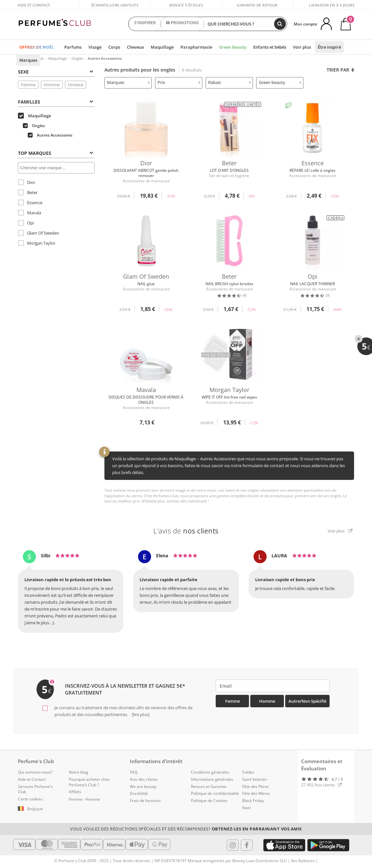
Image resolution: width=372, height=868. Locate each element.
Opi (26, 223)
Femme (28, 85)
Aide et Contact (34, 5)
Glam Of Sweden (39, 233)
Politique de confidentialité (215, 793)
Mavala (30, 213)
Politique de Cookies (209, 801)
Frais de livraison (145, 801)
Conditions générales (210, 772)
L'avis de (186, 531)
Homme (52, 85)
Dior (27, 182)
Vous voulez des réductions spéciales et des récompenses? (186, 829)
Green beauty (280, 82)
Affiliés (75, 792)
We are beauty (143, 786)
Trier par (340, 70)
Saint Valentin (255, 779)
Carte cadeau (30, 799)
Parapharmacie (196, 47)
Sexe (55, 72)
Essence (30, 203)
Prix (179, 82)
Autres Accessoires (50, 135)
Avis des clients (144, 779)
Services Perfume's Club (35, 789)
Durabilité (139, 793)
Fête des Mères (256, 793)
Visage (95, 47)
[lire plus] (140, 714)
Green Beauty (233, 47)
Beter (28, 192)
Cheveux (135, 47)
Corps (114, 47)
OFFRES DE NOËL (37, 47)
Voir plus (302, 47)
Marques (28, 60)
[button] (39, 809)
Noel (246, 808)
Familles (55, 102)
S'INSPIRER (145, 24)
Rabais (229, 82)
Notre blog (78, 772)
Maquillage (162, 47)
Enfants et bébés (270, 47)
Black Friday (253, 801)
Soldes (248, 772)
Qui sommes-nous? (35, 772)
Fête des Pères (256, 786)
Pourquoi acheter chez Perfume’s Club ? (89, 782)
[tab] (56, 71)
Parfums (73, 47)
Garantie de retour (257, 5)
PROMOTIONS (182, 24)
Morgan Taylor (37, 243)
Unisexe (76, 85)
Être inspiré (329, 47)
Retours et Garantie (209, 786)
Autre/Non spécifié (307, 701)
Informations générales (212, 779)
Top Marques (55, 153)
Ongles (77, 58)
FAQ (134, 772)
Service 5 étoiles (186, 5)
